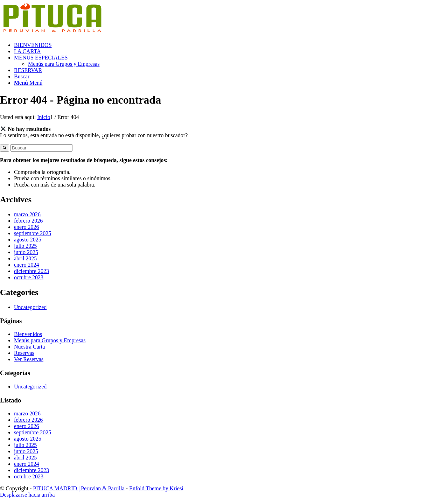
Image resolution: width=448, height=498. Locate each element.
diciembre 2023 (31, 271)
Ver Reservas (29, 359)
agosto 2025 (28, 240)
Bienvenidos (28, 334)
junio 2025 (26, 252)
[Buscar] (22, 76)
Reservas (24, 353)
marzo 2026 (27, 214)
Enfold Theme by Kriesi (156, 488)
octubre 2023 (29, 277)
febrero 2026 (28, 221)
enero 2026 (27, 227)
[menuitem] (231, 45)
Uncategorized (30, 307)
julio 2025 (25, 246)
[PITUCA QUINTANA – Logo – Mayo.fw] (52, 33)
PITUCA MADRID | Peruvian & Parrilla (79, 488)
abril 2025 (25, 258)
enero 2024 (27, 265)
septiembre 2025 (33, 233)
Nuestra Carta (29, 347)
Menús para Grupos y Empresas (50, 340)
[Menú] (28, 83)
